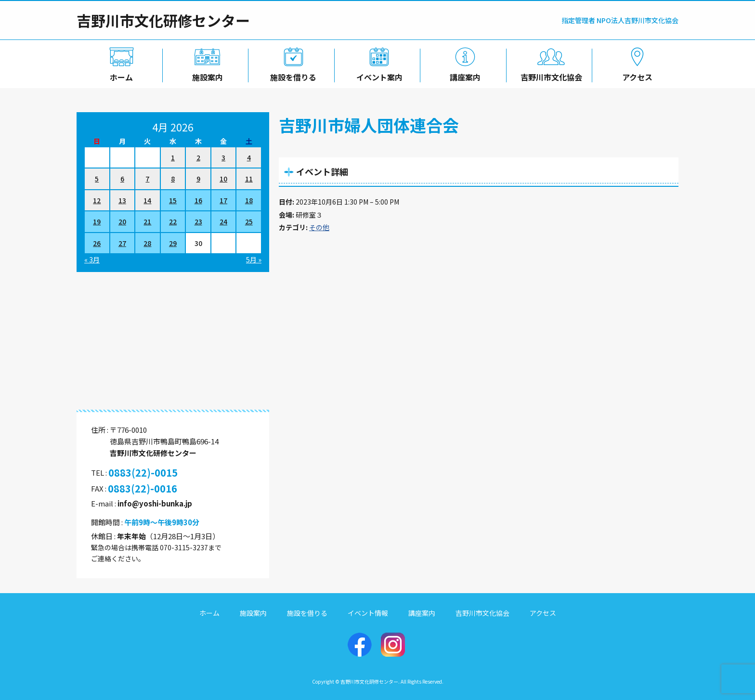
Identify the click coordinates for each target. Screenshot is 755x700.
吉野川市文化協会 (549, 76)
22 (173, 221)
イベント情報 (368, 613)
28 (147, 243)
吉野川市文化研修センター (163, 20)
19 (97, 221)
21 (147, 221)
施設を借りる (291, 76)
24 (223, 221)
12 (97, 200)
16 (198, 200)
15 (173, 200)
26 (97, 243)
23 (198, 221)
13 (122, 200)
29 (173, 243)
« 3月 (92, 259)
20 (122, 221)
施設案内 (206, 76)
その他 (319, 227)
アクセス (635, 76)
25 (249, 221)
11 (249, 179)
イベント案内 (377, 76)
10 (223, 179)
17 (223, 200)
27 (122, 243)
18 (249, 200)
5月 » (254, 259)
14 (147, 200)
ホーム (119, 76)
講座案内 (464, 76)
